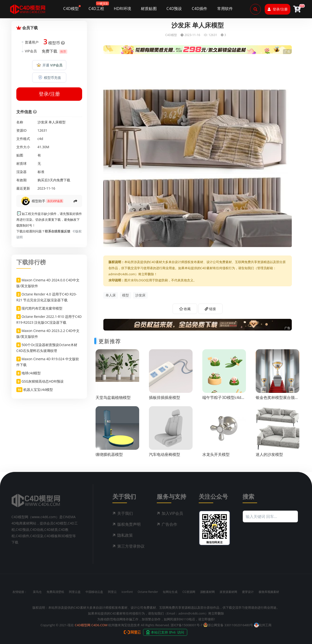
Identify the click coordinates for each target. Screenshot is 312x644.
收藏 (185, 309)
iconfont (127, 592)
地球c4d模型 (31, 373)
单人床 (111, 295)
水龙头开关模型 (216, 454)
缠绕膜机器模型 (109, 454)
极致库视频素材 (269, 592)
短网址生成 (170, 592)
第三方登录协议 (131, 546)
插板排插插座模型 (165, 397)
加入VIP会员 (172, 513)
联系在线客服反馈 (58, 231)
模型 (126, 295)
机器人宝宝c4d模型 (38, 390)
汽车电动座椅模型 (165, 454)
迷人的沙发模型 (269, 454)
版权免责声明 (129, 524)
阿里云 (112, 592)
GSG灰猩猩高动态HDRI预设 (43, 381)
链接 (210, 309)
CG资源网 (189, 592)
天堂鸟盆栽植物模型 (113, 397)
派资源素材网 (228, 592)
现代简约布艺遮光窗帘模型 (42, 308)
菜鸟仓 (37, 592)
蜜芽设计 (248, 592)
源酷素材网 (207, 592)
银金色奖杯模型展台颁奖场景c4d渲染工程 (277, 400)
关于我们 (125, 513)
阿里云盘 (75, 592)
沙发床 (140, 295)
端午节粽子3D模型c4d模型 (224, 400)
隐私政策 (125, 535)
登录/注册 (278, 9)
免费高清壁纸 (55, 592)
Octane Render (148, 592)
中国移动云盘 (94, 592)
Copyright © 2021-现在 (57, 625)
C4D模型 (171, 35)
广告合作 (169, 524)
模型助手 (39, 201)
